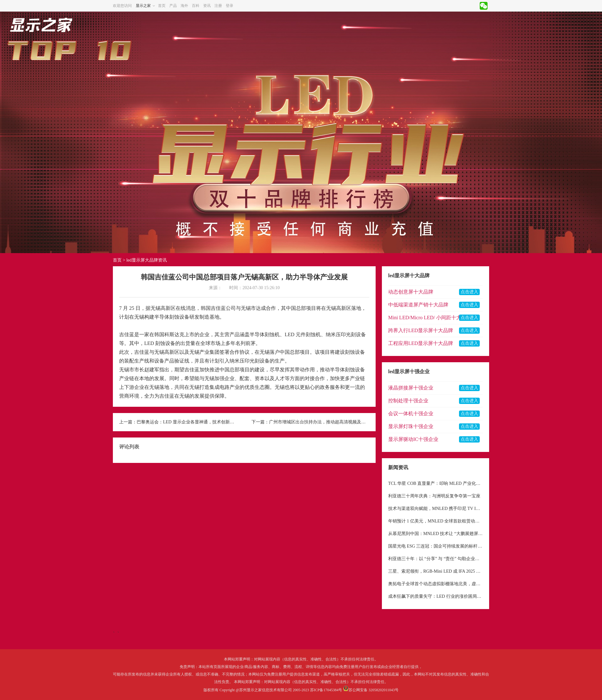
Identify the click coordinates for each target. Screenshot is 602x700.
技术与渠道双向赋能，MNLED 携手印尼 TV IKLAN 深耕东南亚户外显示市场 (436, 509)
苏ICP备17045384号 (326, 690)
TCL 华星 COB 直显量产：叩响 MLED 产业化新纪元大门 (436, 483)
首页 (162, 6)
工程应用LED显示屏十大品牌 (421, 343)
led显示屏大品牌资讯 (147, 260)
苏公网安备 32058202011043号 (374, 690)
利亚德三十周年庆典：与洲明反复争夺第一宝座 (434, 496)
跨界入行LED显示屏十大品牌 (421, 330)
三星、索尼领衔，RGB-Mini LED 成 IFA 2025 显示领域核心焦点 (436, 571)
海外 (184, 6)
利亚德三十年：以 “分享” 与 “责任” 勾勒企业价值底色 (436, 559)
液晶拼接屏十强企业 (411, 388)
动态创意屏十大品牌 (411, 292)
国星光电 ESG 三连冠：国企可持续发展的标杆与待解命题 (436, 546)
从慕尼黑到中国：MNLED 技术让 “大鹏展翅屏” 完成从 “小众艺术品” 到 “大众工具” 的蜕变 (436, 534)
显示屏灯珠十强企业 (411, 426)
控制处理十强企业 (408, 401)
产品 (173, 6)
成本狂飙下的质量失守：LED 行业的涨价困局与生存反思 (436, 596)
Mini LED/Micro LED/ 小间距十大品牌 (430, 318)
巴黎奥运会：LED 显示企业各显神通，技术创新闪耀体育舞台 (187, 422)
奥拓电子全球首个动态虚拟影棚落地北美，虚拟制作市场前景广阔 (436, 584)
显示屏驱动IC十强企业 (413, 439)
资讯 (207, 6)
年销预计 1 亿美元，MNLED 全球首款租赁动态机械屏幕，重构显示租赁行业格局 (436, 521)
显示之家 (143, 6)
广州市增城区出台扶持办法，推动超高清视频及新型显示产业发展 (319, 422)
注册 (218, 6)
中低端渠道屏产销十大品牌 (418, 305)
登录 (230, 6)
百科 (196, 6)
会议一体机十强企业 (411, 414)
